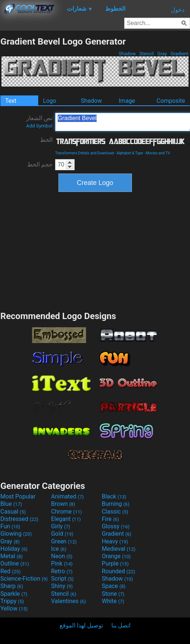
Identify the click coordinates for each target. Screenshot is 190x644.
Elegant (66, 519)
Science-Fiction (24, 579)
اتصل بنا (121, 625)
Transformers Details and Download (84, 153)
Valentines (69, 601)
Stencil (147, 54)
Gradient (180, 54)
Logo (50, 101)
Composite (171, 101)
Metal (12, 556)
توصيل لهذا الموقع (81, 625)
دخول (178, 10)
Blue (11, 504)
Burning (116, 504)
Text (11, 101)
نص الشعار (39, 122)
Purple (115, 563)
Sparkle (14, 594)
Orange (116, 556)
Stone (113, 594)
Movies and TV (158, 153)
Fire (110, 519)
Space (114, 586)
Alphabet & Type (130, 153)
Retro (62, 571)
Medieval (119, 549)
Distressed (19, 519)
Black (114, 496)
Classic (115, 512)
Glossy (116, 526)
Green (64, 541)
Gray (162, 54)
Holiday (14, 549)
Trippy (12, 601)
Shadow (127, 54)
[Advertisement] (95, 251)
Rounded (119, 571)
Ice (59, 549)
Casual (13, 512)
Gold (62, 534)
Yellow (14, 608)
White (113, 601)
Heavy (115, 541)
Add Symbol (39, 126)
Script (62, 579)
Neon (62, 556)
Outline (15, 563)
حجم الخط (40, 164)
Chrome (67, 512)
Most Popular (18, 496)
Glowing (16, 534)
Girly (61, 526)
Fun (10, 526)
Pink (62, 563)
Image (127, 101)
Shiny (62, 586)
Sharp (12, 586)
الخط (46, 140)
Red (10, 571)
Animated (67, 496)
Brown (63, 504)
